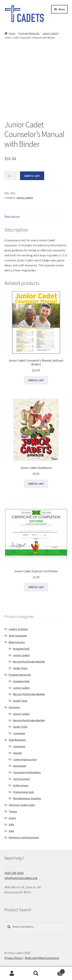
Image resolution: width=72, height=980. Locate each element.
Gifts (11, 825)
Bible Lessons (17, 642)
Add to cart (32, 176)
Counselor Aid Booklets (27, 772)
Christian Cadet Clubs (22, 805)
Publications (21, 785)
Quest (12, 818)
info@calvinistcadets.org (21, 878)
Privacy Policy (13, 958)
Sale (11, 831)
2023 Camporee (18, 636)
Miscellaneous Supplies (27, 798)
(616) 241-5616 (14, 873)
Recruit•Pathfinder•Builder (29, 662)
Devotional (20, 766)
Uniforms (14, 707)
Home (12, 33)
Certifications (22, 779)
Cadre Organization (25, 759)
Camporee (19, 746)
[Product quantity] (11, 176)
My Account (12, 973)
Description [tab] (12, 216)
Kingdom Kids (21, 649)
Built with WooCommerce (42, 958)
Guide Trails (20, 668)
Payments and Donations (24, 837)
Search (36, 973)
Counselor (19, 733)
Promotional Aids (24, 792)
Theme (13, 811)
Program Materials (29, 33)
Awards (17, 753)
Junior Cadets (50, 33)
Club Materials (17, 740)
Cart (56, 971)
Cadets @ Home (18, 629)
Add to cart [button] (36, 380)
